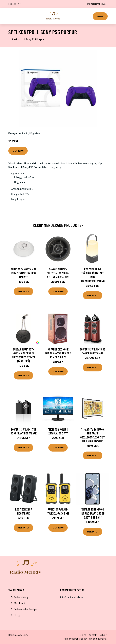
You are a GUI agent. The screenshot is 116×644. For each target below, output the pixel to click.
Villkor (103, 635)
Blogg (17, 615)
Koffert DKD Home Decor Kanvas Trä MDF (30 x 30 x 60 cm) (58, 353)
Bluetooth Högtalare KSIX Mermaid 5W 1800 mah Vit (23, 273)
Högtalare (35, 133)
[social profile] (19, 4)
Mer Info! (18, 151)
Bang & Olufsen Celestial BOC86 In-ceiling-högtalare (58, 273)
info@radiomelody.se (97, 4)
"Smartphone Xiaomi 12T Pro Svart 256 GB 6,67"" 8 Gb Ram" (93, 513)
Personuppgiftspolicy (75, 639)
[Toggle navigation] (12, 16)
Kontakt (93, 635)
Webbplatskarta (98, 639)
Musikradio (20, 603)
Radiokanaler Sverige (25, 609)
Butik (100, 16)
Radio (25, 133)
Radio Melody (21, 597)
